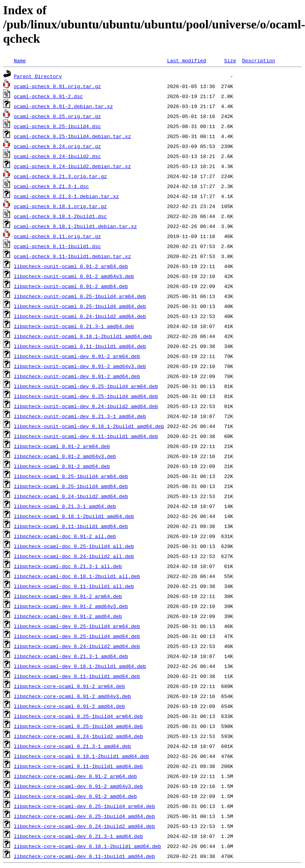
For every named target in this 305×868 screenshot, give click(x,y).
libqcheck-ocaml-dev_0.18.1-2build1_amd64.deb (80, 666)
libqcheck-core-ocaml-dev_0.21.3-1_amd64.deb (78, 836)
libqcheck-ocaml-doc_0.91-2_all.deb (65, 536)
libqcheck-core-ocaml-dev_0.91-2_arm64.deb (75, 776)
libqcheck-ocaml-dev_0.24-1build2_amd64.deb (77, 646)
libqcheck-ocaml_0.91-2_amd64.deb (62, 466)
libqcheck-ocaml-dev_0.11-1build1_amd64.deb (77, 676)
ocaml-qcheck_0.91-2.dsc (48, 96)
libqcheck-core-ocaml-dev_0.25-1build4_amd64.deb (85, 816)
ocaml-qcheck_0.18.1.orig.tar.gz (60, 206)
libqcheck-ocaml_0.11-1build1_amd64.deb (71, 526)
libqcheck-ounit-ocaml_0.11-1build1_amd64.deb (80, 346)
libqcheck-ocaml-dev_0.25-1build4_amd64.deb (77, 636)
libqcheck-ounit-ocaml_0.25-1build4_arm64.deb (80, 296)
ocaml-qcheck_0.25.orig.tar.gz (57, 116)
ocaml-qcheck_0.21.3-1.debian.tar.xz (66, 196)
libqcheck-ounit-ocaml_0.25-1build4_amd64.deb (80, 306)
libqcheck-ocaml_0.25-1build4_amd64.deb (71, 486)
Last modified (187, 60)
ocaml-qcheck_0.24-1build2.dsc (57, 156)
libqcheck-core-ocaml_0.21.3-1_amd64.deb (72, 746)
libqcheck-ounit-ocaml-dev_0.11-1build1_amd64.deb (86, 436)
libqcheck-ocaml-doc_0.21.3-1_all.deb (68, 566)
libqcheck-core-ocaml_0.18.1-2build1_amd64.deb (81, 756)
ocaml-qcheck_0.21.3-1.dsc (51, 186)
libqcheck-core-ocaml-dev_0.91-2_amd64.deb (75, 796)
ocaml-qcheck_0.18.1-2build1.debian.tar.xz (75, 226)
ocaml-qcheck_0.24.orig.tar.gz (57, 146)
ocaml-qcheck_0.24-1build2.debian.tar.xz (72, 166)
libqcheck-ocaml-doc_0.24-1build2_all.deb (74, 556)
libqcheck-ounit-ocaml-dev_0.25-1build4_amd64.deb (86, 396)
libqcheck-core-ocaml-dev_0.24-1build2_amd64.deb (85, 826)
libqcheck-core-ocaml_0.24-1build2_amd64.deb (78, 736)
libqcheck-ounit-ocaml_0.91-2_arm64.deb (71, 266)
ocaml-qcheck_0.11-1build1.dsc (57, 246)
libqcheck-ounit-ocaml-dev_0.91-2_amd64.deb (77, 376)
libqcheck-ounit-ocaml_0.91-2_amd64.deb (71, 286)
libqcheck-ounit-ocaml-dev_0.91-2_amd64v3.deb (80, 366)
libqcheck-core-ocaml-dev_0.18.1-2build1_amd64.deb (87, 846)
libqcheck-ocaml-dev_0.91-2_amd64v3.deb (71, 606)
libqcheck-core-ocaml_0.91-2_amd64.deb (70, 706)
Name (20, 60)
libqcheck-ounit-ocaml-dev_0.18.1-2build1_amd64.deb (89, 426)
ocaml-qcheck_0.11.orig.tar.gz (57, 236)
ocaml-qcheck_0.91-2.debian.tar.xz (63, 106)
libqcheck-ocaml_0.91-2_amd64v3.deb (65, 456)
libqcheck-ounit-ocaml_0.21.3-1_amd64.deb (74, 326)
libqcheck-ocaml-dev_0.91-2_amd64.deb (68, 616)
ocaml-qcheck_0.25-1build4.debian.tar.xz (72, 136)
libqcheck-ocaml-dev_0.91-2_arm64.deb (68, 596)
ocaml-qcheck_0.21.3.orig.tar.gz (60, 176)
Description (259, 60)
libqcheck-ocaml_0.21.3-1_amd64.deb (65, 506)
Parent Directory (38, 76)
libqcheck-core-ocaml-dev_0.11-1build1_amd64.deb (85, 856)
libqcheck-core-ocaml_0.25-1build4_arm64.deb (78, 716)
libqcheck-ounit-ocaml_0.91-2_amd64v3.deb (74, 276)
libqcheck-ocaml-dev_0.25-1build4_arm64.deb (77, 626)
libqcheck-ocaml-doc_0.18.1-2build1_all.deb (77, 576)
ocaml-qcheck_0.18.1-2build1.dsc (60, 216)
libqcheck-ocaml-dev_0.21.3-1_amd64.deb (71, 656)
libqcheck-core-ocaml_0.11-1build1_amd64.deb (78, 766)
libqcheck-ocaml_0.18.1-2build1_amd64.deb (74, 516)
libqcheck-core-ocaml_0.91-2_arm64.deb (70, 686)
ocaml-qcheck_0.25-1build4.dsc (57, 126)
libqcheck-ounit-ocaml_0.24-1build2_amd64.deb (80, 316)
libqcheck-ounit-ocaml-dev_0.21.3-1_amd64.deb (80, 416)
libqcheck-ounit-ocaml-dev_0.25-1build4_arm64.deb (86, 386)
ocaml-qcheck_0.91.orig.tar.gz (57, 86)
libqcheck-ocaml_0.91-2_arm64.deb (62, 446)
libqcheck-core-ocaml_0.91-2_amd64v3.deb (72, 696)
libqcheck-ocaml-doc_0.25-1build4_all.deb (74, 546)
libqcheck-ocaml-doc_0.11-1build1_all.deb (74, 586)
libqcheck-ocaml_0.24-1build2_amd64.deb (71, 496)
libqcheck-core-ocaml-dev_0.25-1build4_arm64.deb (85, 806)
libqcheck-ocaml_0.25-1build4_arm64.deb (71, 476)
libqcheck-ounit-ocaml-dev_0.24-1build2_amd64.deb (86, 406)
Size (230, 60)
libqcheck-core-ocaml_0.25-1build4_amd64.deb (78, 726)
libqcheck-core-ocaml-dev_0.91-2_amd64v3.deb (78, 786)
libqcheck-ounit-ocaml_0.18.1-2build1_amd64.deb (83, 336)
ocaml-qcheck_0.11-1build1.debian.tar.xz (72, 256)
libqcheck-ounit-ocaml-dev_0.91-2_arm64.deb (77, 356)
